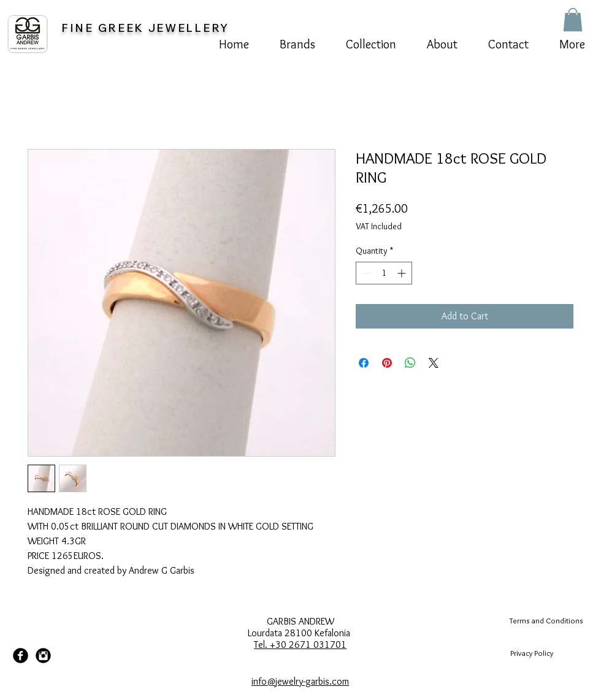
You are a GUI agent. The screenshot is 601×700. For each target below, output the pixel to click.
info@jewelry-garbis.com (300, 681)
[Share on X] (434, 363)
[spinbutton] (384, 273)
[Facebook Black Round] (21, 656)
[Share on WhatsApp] (410, 363)
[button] (573, 20)
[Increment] (403, 273)
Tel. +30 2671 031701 (300, 645)
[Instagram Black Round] (43, 656)
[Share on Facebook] (364, 363)
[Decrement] (365, 273)
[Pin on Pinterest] (387, 363)
